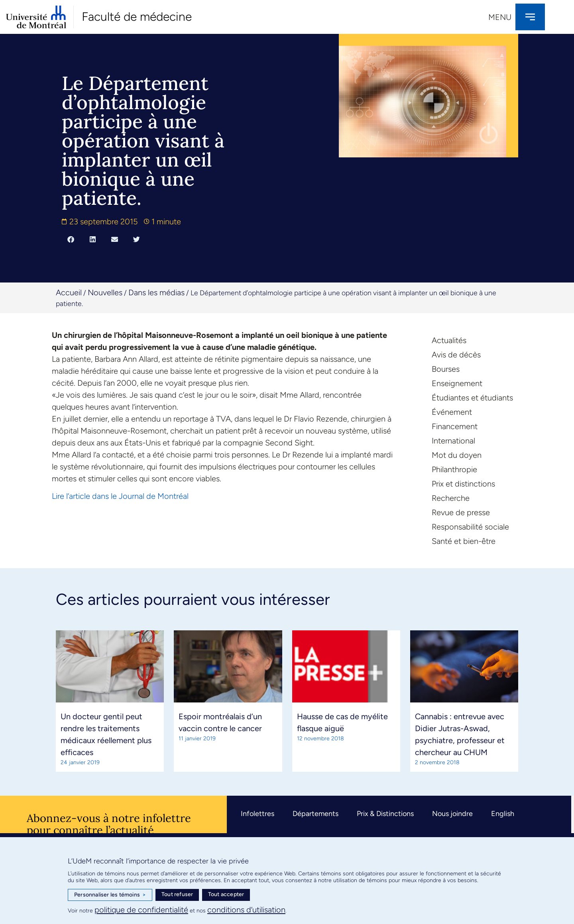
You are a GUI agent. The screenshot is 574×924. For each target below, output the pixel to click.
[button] (71, 239)
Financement (455, 426)
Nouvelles (105, 292)
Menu (500, 17)
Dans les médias (156, 292)
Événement (452, 412)
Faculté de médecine (137, 17)
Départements (316, 814)
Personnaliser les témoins (110, 895)
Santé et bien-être (464, 541)
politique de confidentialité (141, 910)
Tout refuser (177, 894)
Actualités (449, 340)
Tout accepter (226, 894)
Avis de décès (456, 355)
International (453, 441)
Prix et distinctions (463, 484)
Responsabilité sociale (470, 527)
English (503, 814)
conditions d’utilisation (246, 910)
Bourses (446, 369)
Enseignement (457, 383)
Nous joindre (452, 814)
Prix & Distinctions (385, 814)
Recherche (451, 498)
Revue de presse (461, 512)
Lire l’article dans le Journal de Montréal (120, 496)
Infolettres (258, 814)
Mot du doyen (457, 455)
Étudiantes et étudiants (472, 398)
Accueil (69, 292)
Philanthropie (454, 469)
